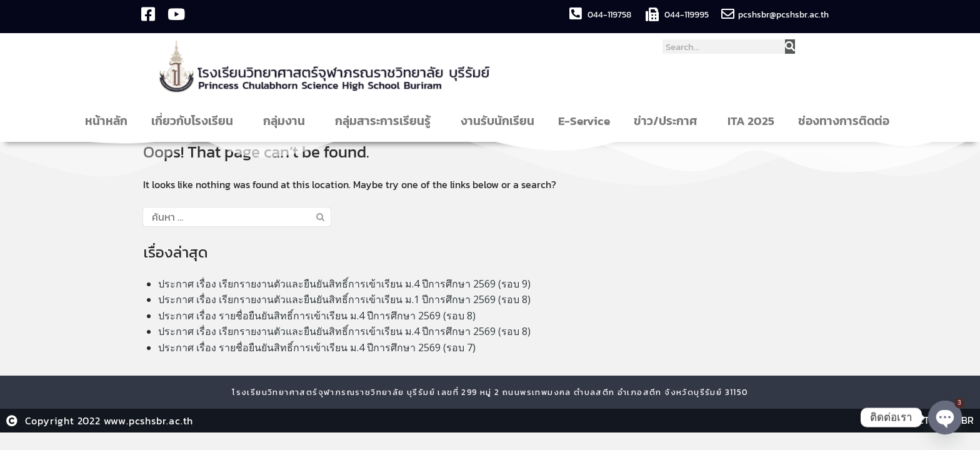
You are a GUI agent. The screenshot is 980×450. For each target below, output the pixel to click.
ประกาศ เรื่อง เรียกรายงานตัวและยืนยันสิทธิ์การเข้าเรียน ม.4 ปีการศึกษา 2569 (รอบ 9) (344, 284)
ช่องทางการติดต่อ (847, 121)
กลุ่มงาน (287, 121)
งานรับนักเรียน (497, 121)
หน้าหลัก (106, 121)
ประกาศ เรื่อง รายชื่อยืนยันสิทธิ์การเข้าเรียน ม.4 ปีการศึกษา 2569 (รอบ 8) (317, 316)
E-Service (584, 121)
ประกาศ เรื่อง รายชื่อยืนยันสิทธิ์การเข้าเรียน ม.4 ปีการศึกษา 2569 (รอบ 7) (317, 347)
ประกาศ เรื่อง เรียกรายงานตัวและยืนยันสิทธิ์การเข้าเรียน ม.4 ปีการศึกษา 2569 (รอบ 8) (344, 331)
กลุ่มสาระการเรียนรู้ (386, 121)
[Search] (790, 47)
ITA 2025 (751, 121)
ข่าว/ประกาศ (669, 121)
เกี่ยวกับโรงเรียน (195, 121)
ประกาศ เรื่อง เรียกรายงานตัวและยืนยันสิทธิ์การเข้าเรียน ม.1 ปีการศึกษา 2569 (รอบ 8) (344, 299)
